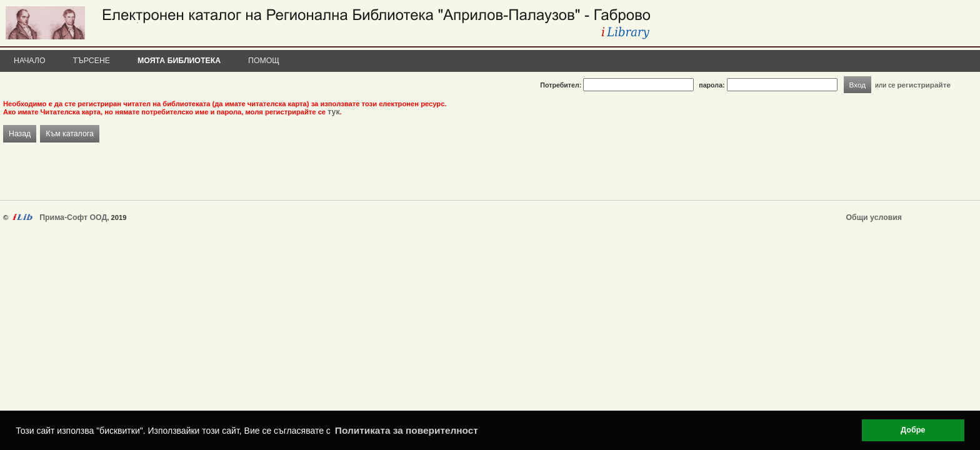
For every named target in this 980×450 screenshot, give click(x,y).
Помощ (264, 61)
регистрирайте (924, 85)
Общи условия (874, 217)
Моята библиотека (179, 61)
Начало (30, 61)
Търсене (92, 61)
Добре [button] (913, 430)
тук (333, 112)
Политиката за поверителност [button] (407, 430)
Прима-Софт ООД (73, 217)
